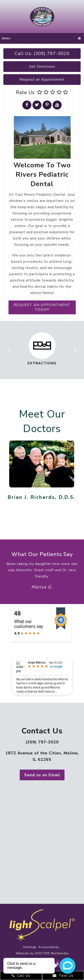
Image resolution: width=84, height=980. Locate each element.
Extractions (42, 363)
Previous (9, 349)
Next (75, 349)
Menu (6, 38)
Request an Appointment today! (42, 307)
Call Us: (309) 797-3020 (42, 54)
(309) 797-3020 (42, 742)
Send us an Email (42, 775)
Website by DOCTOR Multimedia (42, 953)
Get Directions (42, 67)
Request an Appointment (42, 80)
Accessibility (49, 947)
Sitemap (30, 947)
